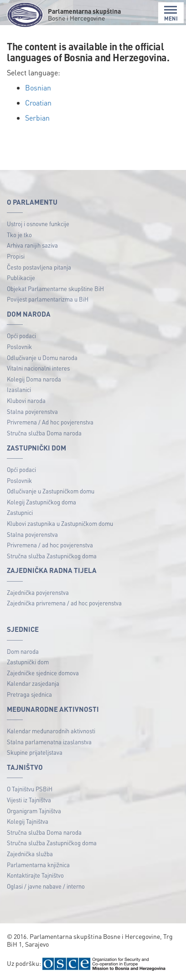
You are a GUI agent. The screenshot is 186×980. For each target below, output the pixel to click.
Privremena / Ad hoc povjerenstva (50, 422)
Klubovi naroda (26, 400)
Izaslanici (19, 389)
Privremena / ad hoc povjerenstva (50, 545)
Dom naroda (23, 651)
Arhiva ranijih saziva (32, 245)
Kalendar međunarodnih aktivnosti (51, 731)
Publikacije (21, 278)
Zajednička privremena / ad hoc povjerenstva (64, 603)
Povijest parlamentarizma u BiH (48, 299)
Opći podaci (21, 336)
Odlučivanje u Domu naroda (42, 358)
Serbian (37, 118)
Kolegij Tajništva (28, 821)
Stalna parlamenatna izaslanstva (49, 742)
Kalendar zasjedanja (33, 683)
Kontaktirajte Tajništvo (35, 875)
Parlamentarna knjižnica (38, 865)
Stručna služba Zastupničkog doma (52, 556)
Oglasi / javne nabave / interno (46, 886)
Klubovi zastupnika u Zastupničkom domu (60, 523)
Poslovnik (19, 347)
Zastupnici (20, 512)
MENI (171, 13)
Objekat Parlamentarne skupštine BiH (55, 289)
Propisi (16, 256)
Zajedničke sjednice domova (43, 673)
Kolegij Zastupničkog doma (41, 502)
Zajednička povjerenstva (38, 592)
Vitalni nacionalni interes (38, 368)
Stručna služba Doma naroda (44, 433)
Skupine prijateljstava (35, 752)
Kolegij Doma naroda (34, 379)
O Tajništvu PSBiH (30, 789)
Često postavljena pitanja (39, 267)
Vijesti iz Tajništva (29, 800)
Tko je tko (19, 235)
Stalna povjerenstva (32, 411)
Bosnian (38, 87)
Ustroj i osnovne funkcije (38, 224)
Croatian (38, 103)
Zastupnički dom (28, 662)
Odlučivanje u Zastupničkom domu (51, 491)
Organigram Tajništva (34, 811)
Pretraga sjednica (29, 694)
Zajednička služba (30, 854)
